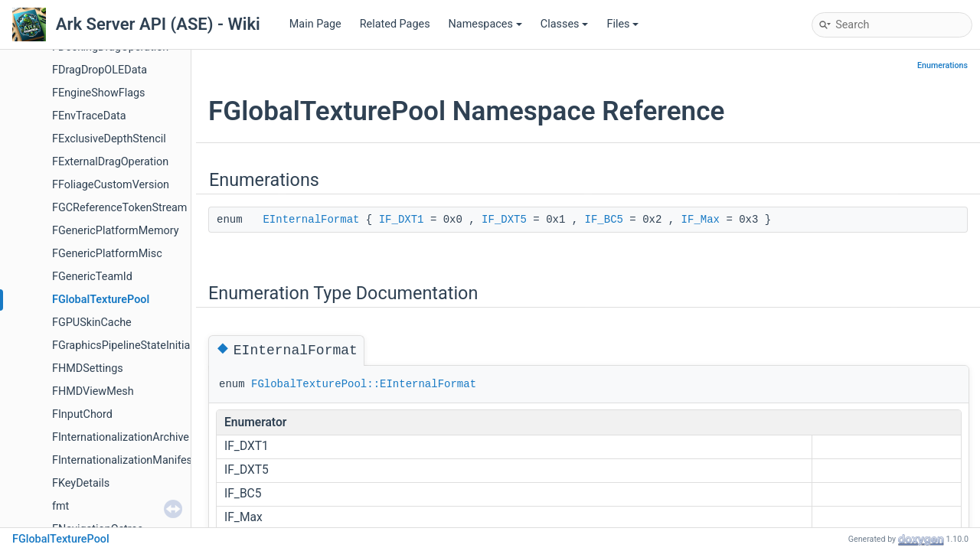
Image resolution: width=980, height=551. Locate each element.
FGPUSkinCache (92, 323)
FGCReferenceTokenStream (119, 208)
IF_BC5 (604, 220)
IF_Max (701, 220)
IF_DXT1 (402, 220)
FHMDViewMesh (93, 391)
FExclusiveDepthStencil (109, 139)
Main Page (315, 24)
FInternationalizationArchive (121, 437)
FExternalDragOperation (110, 162)
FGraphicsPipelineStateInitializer (131, 346)
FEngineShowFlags (99, 93)
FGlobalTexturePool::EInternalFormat (364, 384)
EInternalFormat (311, 220)
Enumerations (942, 65)
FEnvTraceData (89, 116)
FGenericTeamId (92, 277)
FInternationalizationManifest (124, 460)
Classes (565, 24)
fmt (60, 506)
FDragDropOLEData (100, 70)
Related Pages (395, 24)
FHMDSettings (88, 368)
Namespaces (485, 24)
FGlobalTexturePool (101, 300)
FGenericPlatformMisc (107, 254)
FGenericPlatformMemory (116, 231)
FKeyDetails (81, 483)
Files (622, 24)
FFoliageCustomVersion (111, 185)
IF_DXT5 (504, 220)
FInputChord (82, 414)
